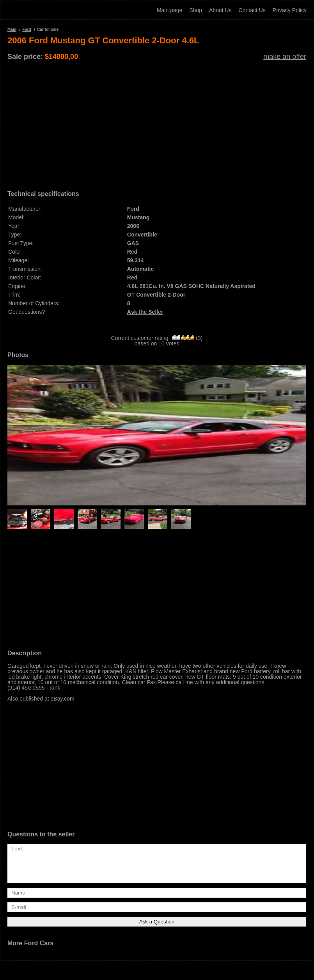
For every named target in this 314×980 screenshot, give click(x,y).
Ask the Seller (145, 312)
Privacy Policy (290, 10)
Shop (196, 10)
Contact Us (252, 10)
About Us (220, 10)
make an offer (285, 57)
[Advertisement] (157, 123)
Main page (169, 10)
